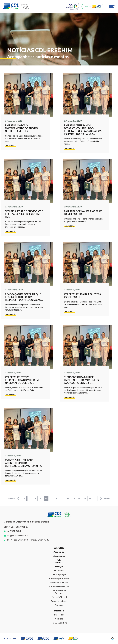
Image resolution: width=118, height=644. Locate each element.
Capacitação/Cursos (59, 578)
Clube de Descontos (59, 586)
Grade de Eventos (59, 582)
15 (68, 499)
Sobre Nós (59, 548)
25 (79, 499)
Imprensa (59, 611)
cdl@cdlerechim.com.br (18, 536)
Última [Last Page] (107, 499)
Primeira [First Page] (11, 499)
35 (90, 499)
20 (73, 499)
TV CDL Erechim (59, 623)
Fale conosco (59, 561)
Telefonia (59, 605)
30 (84, 499)
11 (52, 499)
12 (57, 499)
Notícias (59, 619)
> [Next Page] (101, 498)
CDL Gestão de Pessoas (59, 592)
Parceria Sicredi (59, 597)
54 (14, 531)
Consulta (88, 6)
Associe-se (59, 552)
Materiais (59, 615)
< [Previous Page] (18, 498)
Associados (59, 556)
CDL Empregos (59, 574)
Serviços (59, 566)
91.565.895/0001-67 (19, 527)
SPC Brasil (59, 570)
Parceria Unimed (59, 601)
